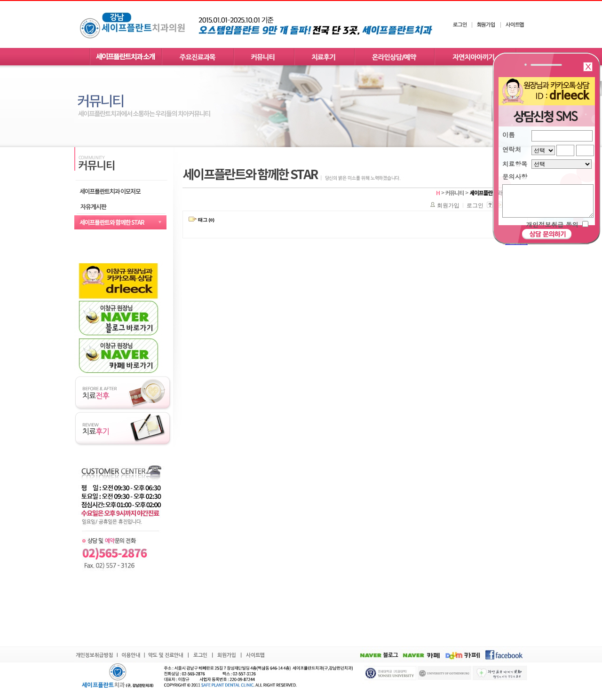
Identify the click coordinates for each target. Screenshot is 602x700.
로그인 (475, 205)
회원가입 (448, 205)
